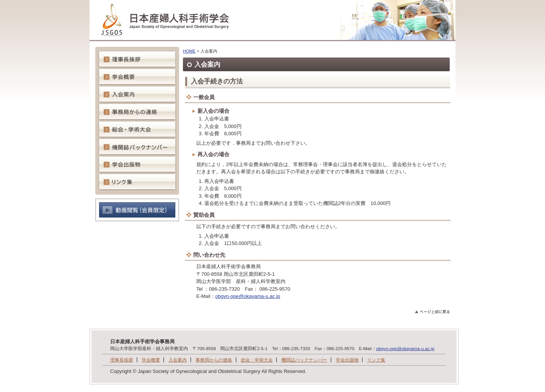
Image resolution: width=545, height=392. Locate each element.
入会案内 (178, 360)
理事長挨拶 (122, 360)
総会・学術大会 (257, 360)
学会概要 (151, 360)
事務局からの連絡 (214, 360)
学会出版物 (347, 360)
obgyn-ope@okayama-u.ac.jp (248, 296)
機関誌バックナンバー (304, 360)
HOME (189, 51)
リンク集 (376, 360)
